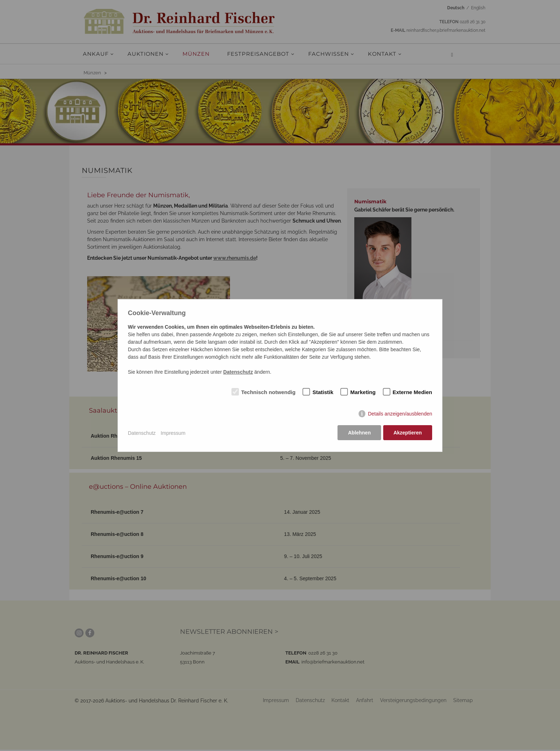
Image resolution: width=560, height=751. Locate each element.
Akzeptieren (408, 433)
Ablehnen (359, 433)
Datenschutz (142, 433)
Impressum (173, 433)
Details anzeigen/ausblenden (400, 414)
